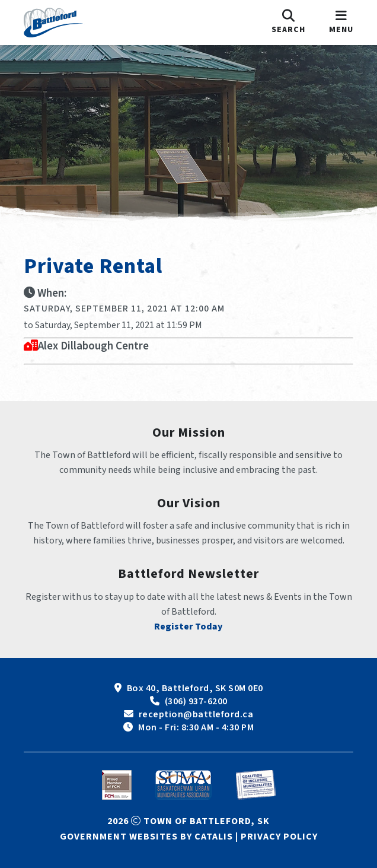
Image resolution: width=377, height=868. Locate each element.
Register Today (188, 627)
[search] (288, 23)
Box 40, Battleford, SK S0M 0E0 (195, 688)
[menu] (341, 23)
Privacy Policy (279, 837)
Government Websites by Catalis (146, 837)
